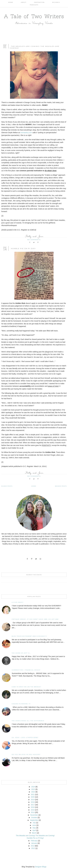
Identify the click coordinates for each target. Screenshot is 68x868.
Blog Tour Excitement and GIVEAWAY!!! (29, 636)
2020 (33, 797)
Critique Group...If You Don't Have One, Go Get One (35, 619)
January (34, 843)
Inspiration (39, 2)
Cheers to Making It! (21, 704)
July (34, 823)
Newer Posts (61, 486)
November (34, 815)
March (34, 833)
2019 (33, 800)
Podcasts (34, 5)
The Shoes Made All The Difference (28, 721)
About (24, 2)
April (34, 830)
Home (11, 2)
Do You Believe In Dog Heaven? (26, 755)
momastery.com (26, 133)
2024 (33, 787)
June (34, 825)
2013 (33, 846)
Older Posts (7, 486)
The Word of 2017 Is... (21, 653)
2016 (33, 807)
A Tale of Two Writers (34, 16)
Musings (56, 2)
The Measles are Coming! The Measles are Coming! (35, 836)
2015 (33, 810)
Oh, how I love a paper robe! (25, 738)
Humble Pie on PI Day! (23, 249)
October (34, 817)
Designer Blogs (41, 867)
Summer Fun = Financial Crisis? (26, 670)
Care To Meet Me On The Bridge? (26, 687)
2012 (33, 848)
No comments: (34, 240)
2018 (33, 802)
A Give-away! (18, 602)
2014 (33, 812)
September (34, 820)
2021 (33, 794)
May (34, 828)
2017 (33, 805)
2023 (33, 789)
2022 (33, 792)
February (34, 841)
